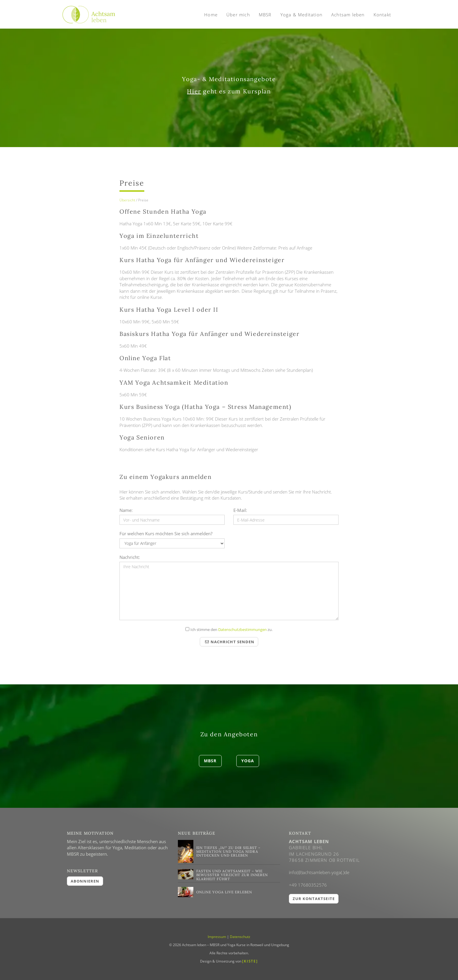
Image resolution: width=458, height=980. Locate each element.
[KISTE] (250, 961)
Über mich (238, 15)
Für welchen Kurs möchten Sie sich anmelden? (166, 533)
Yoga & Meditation (301, 15)
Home (211, 15)
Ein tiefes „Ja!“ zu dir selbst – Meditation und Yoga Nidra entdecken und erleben (229, 851)
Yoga (248, 761)
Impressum (217, 937)
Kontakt (382, 15)
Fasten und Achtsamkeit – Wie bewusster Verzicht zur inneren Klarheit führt (232, 875)
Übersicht (127, 200)
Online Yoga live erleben (224, 892)
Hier (194, 91)
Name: (126, 510)
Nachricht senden (230, 642)
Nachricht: (130, 557)
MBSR (265, 15)
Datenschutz (240, 937)
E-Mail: (240, 510)
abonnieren (85, 881)
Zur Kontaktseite (314, 899)
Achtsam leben (348, 15)
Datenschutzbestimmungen (242, 629)
